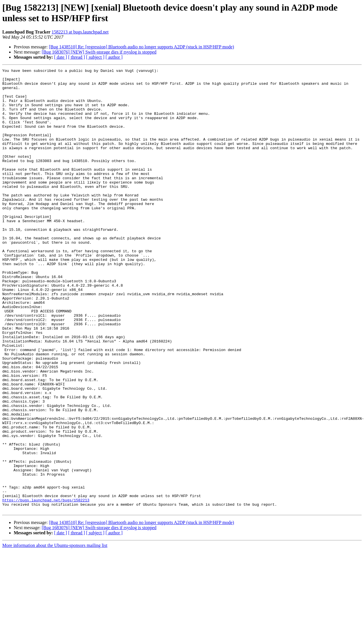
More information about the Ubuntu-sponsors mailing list (55, 634)
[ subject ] (95, 57)
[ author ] (114, 57)
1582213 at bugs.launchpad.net (80, 32)
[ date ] (61, 57)
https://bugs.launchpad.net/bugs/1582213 (46, 587)
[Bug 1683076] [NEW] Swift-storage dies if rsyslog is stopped (99, 52)
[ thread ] (77, 57)
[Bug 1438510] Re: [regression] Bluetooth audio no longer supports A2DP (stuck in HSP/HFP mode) (142, 47)
